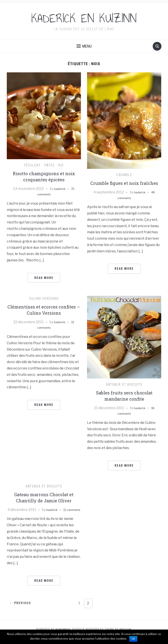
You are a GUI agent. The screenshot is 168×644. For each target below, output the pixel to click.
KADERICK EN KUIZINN (84, 18)
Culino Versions (44, 299)
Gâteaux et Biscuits (124, 384)
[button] (84, 46)
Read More (44, 278)
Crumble (124, 175)
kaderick (59, 189)
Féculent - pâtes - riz (44, 165)
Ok (133, 639)
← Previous (22, 609)
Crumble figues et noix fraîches (124, 183)
